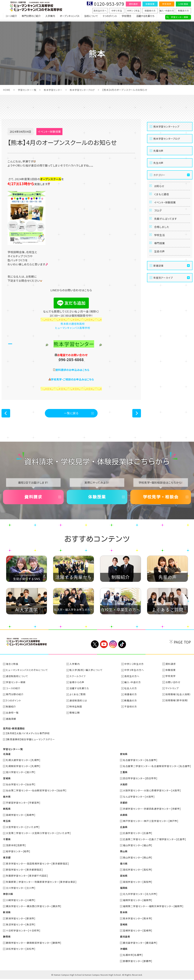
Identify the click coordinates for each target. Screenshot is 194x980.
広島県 (124, 829)
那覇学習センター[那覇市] (138, 962)
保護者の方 (150, 11)
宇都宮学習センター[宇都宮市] (23, 805)
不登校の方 (131, 709)
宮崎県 (124, 926)
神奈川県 (8, 896)
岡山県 (124, 853)
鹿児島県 (125, 938)
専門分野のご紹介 (31, 17)
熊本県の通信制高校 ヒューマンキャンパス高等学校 (71, 325)
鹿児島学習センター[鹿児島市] (140, 944)
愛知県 (124, 756)
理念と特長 (12, 667)
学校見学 (167, 4)
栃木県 (7, 799)
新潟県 (7, 914)
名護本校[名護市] (133, 956)
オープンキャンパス (70, 17)
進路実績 (11, 721)
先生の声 (158, 163)
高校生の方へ (100, 11)
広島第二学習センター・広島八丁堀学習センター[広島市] (154, 841)
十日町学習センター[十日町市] (23, 932)
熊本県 (124, 914)
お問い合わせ (173, 685)
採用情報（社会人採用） (178, 697)
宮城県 (7, 781)
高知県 (124, 877)
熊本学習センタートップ (166, 126)
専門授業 (160, 251)
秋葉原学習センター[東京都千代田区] (27, 877)
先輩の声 (158, 151)
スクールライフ (78, 679)
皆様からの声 (77, 685)
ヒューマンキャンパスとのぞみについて (27, 673)
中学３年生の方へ (134, 673)
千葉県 (7, 841)
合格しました (162, 232)
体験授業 (150, 4)
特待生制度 (76, 709)
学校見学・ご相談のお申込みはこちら (73, 379)
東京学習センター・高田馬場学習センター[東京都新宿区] (38, 865)
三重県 (124, 775)
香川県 (124, 865)
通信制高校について (17, 679)
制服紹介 (11, 709)
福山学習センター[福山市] (138, 847)
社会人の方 (131, 691)
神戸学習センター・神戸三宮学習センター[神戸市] (151, 823)
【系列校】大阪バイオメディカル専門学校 (28, 736)
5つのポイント (110, 17)
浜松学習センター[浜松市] (21, 950)
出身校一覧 (12, 715)
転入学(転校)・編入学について (86, 673)
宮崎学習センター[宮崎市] (138, 932)
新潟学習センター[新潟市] (21, 920)
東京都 (7, 859)
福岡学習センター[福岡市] (138, 902)
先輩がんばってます (166, 223)
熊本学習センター (55, 90)
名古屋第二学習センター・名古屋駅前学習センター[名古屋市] (157, 769)
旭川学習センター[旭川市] (21, 775)
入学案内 (50, 17)
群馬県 (7, 811)
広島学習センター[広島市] (138, 835)
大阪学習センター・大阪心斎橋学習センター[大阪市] (152, 793)
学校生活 (160, 242)
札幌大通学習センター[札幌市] (23, 763)
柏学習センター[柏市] (18, 853)
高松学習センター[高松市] (138, 871)
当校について (91, 17)
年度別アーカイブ (163, 287)
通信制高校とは (78, 703)
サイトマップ (172, 691)
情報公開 (75, 715)
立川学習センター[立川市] (21, 889)
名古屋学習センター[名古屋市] (140, 763)
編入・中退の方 (167, 11)
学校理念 (127, 17)
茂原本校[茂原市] (16, 847)
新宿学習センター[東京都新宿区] (25, 871)
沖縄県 (124, 950)
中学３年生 (117, 11)
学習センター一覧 (28, 90)
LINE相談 (183, 4)
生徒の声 (160, 260)
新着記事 (158, 275)
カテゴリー (159, 175)
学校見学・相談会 (161, 499)
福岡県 (124, 889)
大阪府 (124, 787)
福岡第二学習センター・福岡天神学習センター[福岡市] (153, 908)
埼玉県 (7, 823)
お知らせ (160, 186)
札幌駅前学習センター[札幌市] (23, 769)
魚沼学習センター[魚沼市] (21, 926)
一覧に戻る (71, 413)
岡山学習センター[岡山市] (138, 859)
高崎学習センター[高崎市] (21, 817)
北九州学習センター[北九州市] (140, 896)
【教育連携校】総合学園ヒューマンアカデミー (31, 742)
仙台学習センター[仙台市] (21, 787)
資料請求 (133, 4)
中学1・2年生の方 (134, 667)
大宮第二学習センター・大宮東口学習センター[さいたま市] (38, 835)
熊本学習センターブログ (86, 90)
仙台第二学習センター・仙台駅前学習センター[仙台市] (36, 793)
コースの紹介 (13, 691)
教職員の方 (183, 11)
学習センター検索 (180, 17)
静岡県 (7, 938)
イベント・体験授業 (166, 205)
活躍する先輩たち (145, 17)
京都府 (124, 805)
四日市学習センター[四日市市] (140, 781)
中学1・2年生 (133, 11)
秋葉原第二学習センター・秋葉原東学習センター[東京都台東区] (41, 883)
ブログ (158, 214)
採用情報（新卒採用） (177, 703)
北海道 (7, 756)
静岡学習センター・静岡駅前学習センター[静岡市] (34, 944)
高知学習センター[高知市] (138, 883)
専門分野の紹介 (15, 697)
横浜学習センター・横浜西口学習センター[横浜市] (34, 908)
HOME (7, 90)
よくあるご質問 (78, 697)
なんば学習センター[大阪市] (139, 799)
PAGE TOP (182, 645)
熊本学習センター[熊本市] (138, 920)
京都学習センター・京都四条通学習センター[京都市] (152, 811)
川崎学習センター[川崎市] (21, 902)
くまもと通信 (162, 196)
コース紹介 (11, 17)
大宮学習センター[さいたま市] (23, 829)
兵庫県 (124, 817)
